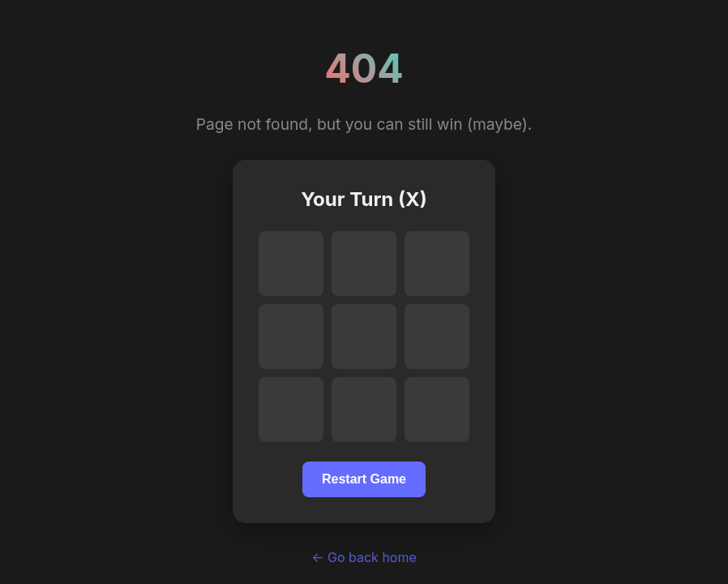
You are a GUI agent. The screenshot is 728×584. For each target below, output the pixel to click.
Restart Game (364, 479)
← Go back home (364, 557)
